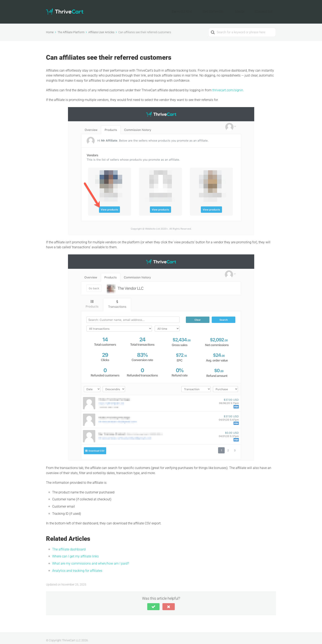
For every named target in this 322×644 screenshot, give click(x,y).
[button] (153, 602)
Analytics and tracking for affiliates (77, 566)
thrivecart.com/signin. (228, 85)
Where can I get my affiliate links (75, 552)
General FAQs (202, 9)
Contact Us (267, 9)
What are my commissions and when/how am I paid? (91, 559)
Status (248, 9)
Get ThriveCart (227, 9)
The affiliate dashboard (69, 544)
